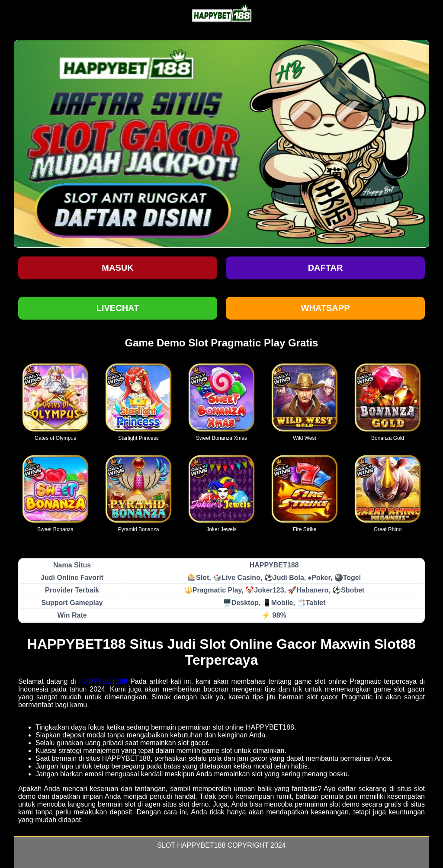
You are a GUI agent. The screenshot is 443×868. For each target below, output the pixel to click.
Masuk (117, 268)
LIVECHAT (118, 308)
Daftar (326, 268)
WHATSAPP (326, 308)
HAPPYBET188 (103, 681)
